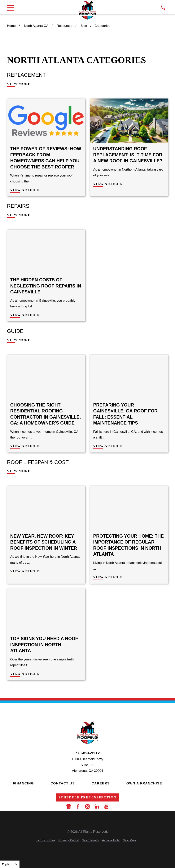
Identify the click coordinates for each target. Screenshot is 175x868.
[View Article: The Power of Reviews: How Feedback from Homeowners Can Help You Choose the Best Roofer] (46, 147)
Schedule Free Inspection (87, 797)
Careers (101, 783)
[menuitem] (46, 840)
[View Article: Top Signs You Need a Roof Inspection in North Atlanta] (46, 634)
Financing (23, 783)
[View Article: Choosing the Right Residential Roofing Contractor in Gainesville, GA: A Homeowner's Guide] (46, 404)
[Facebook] (78, 806)
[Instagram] (88, 806)
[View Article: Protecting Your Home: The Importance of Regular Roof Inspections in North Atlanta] (129, 535)
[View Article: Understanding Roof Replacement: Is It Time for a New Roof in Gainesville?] (129, 147)
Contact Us (63, 783)
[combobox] (10, 864)
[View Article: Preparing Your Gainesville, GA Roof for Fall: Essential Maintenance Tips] (129, 404)
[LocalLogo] (87, 10)
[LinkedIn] (97, 806)
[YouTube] (106, 806)
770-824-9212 (87, 753)
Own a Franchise (144, 783)
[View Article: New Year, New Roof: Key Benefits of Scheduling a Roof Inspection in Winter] (46, 535)
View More (19, 84)
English (6, 864)
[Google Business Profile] (69, 806)
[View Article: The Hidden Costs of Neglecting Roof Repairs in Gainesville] (46, 275)
